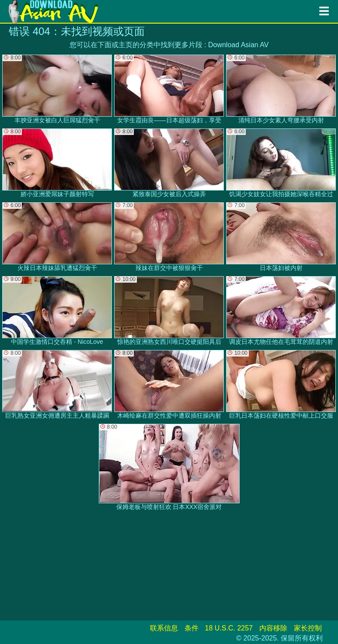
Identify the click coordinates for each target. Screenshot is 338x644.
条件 (192, 628)
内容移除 (273, 628)
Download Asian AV (238, 45)
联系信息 (164, 628)
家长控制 (308, 628)
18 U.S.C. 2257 (229, 628)
